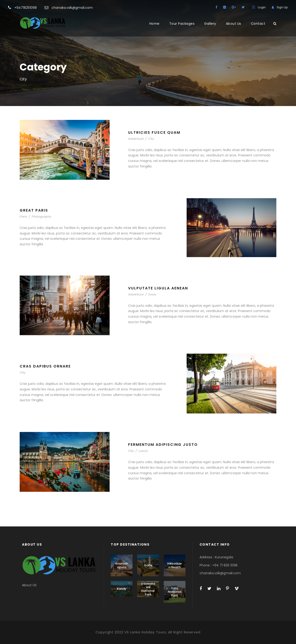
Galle (148, 565)
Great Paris (34, 210)
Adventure (136, 139)
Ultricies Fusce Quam (154, 132)
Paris (23, 217)
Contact (258, 24)
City (151, 139)
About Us (234, 24)
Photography (41, 217)
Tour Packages (182, 24)
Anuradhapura (122, 565)
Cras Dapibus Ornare (45, 366)
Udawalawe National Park (148, 589)
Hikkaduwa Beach (174, 565)
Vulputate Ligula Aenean (158, 288)
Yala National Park (175, 592)
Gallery (210, 24)
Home (154, 24)
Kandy (122, 589)
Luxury (143, 451)
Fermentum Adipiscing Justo (163, 445)
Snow (152, 294)
